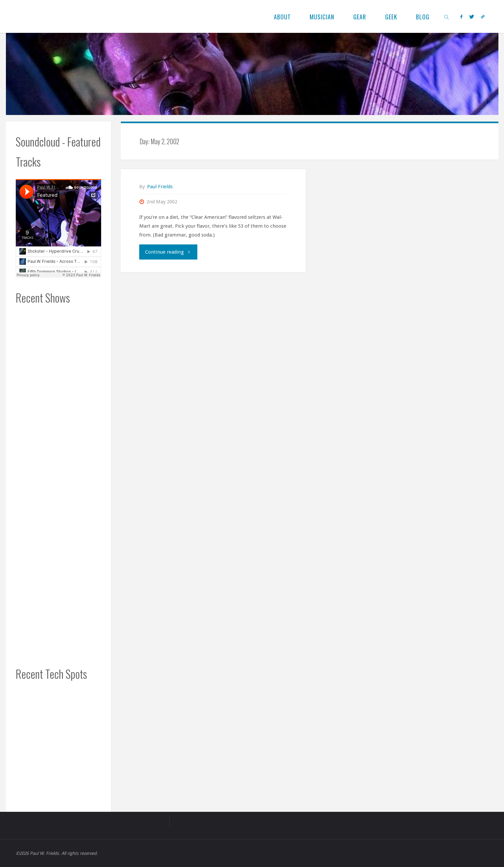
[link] (447, 16)
